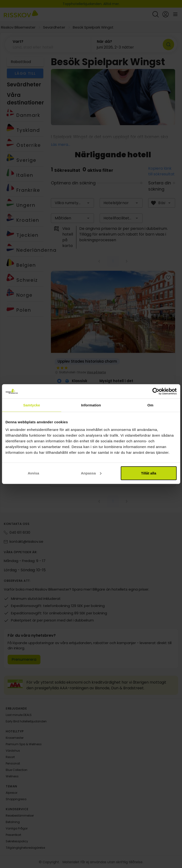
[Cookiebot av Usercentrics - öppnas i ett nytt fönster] (156, 391)
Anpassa (91, 473)
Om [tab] (150, 405)
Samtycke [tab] (32, 405)
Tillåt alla (149, 473)
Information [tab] (91, 405)
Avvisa (33, 473)
